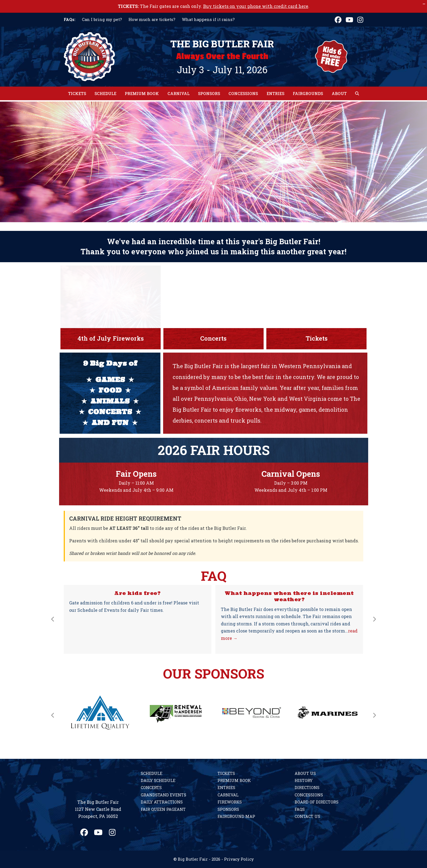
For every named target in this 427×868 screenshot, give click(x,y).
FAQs (300, 809)
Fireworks (230, 802)
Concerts (151, 788)
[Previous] (53, 619)
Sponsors (228, 809)
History (304, 780)
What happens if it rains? (208, 19)
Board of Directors (317, 802)
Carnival (228, 795)
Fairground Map (236, 816)
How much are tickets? (152, 19)
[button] (357, 93)
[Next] (374, 619)
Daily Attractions (162, 802)
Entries (226, 788)
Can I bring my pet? (102, 19)
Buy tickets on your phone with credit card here (256, 6)
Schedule (152, 773)
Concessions (309, 795)
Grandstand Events (164, 795)
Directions (307, 788)
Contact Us (307, 816)
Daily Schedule (158, 780)
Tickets (226, 773)
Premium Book (234, 780)
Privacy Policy (239, 859)
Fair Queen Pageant (163, 809)
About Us (305, 773)
